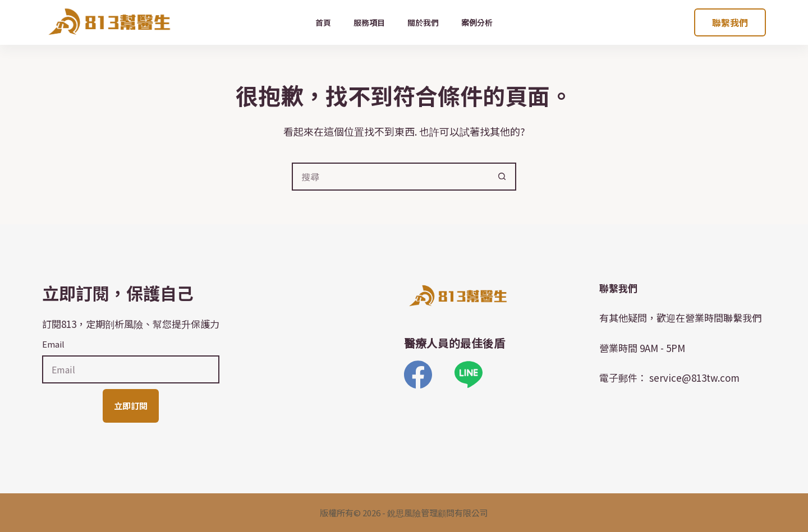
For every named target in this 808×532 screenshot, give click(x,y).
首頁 (323, 22)
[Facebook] (418, 374)
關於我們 (423, 22)
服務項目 (369, 22)
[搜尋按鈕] (502, 177)
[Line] (469, 374)
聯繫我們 (730, 22)
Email (53, 344)
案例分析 (477, 22)
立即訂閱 (131, 406)
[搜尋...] (390, 177)
